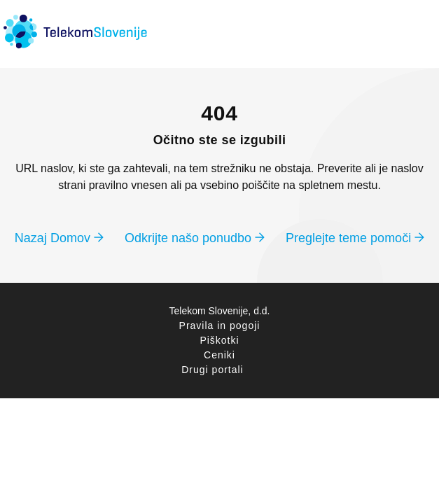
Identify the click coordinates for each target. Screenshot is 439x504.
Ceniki (219, 355)
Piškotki (219, 340)
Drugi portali (212, 370)
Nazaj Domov (59, 238)
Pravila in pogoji (220, 325)
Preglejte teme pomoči (355, 238)
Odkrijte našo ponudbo (195, 238)
